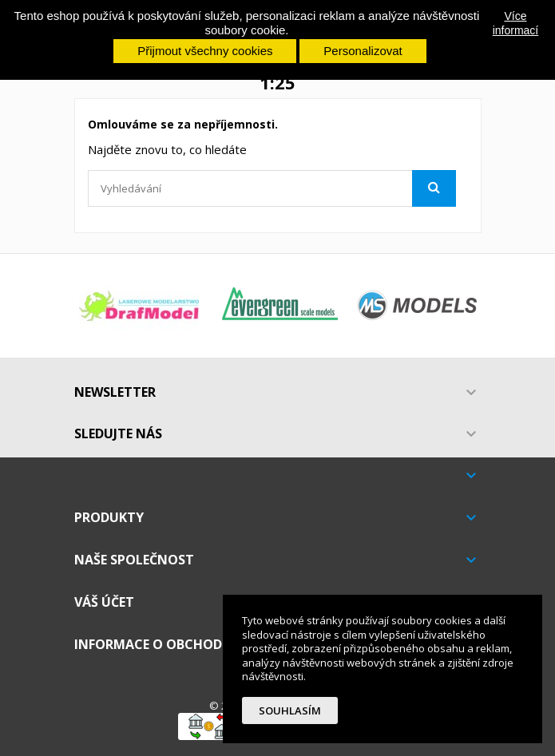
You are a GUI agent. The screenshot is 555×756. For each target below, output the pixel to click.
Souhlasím (290, 710)
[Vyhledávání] (272, 188)
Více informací (516, 23)
